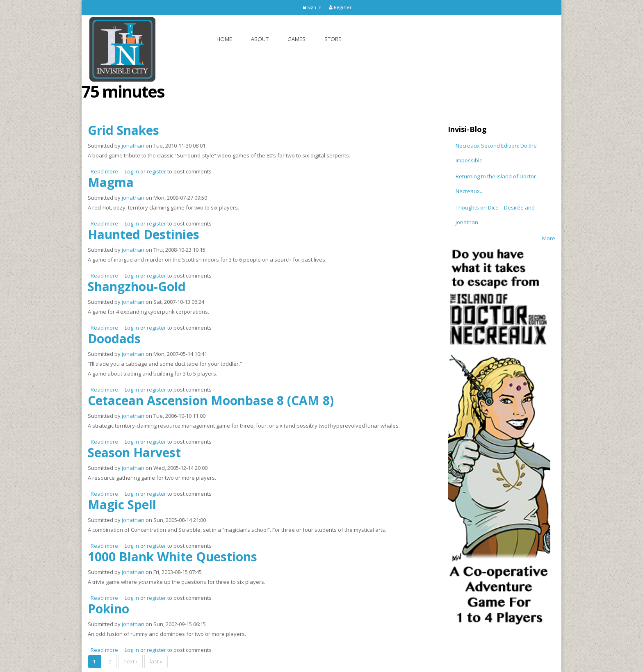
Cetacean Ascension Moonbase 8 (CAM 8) (211, 400)
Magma (111, 182)
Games (296, 39)
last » (156, 661)
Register (340, 7)
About (260, 39)
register (156, 171)
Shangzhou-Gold (137, 286)
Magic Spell (122, 505)
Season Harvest (134, 452)
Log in (132, 171)
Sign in (312, 7)
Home (224, 39)
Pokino (108, 609)
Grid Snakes (123, 130)
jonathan (133, 146)
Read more (104, 171)
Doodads (114, 338)
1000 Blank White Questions (172, 557)
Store (333, 39)
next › (130, 661)
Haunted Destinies (144, 234)
